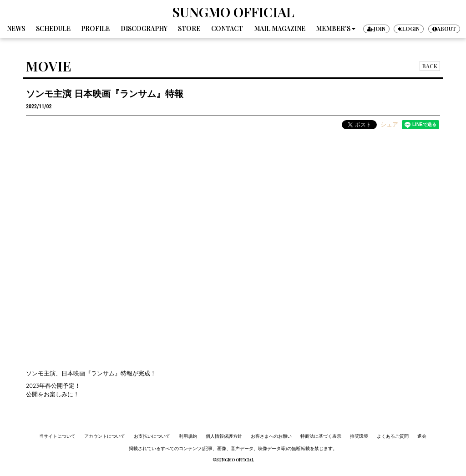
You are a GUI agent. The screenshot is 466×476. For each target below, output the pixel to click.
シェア (389, 124)
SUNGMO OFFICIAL (233, 12)
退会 (422, 436)
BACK (430, 66)
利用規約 (188, 436)
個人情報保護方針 (224, 436)
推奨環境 (359, 436)
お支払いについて (152, 436)
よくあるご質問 (393, 436)
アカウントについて (105, 436)
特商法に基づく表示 (321, 436)
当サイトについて (57, 436)
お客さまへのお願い (271, 436)
